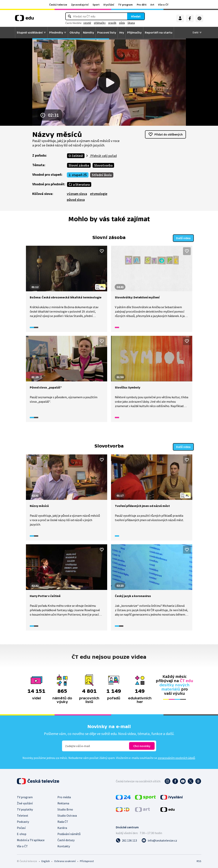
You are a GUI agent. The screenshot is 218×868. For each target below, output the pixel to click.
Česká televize (58, 5)
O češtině (76, 156)
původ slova (76, 200)
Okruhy (75, 33)
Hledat (136, 16)
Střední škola (102, 175)
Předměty (56, 33)
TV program (126, 5)
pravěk (112, 23)
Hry (122, 33)
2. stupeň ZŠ (78, 175)
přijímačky (100, 23)
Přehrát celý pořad (103, 156)
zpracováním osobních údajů (176, 757)
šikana (131, 23)
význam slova (77, 194)
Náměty (88, 33)
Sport (96, 5)
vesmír (87, 23)
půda (122, 23)
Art (152, 5)
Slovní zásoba (79, 165)
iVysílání (109, 5)
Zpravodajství (80, 5)
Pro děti (142, 5)
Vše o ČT (163, 5)
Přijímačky (134, 33)
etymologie (99, 194)
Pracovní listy (107, 33)
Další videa (183, 237)
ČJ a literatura (79, 184)
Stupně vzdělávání (30, 33)
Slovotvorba (103, 165)
